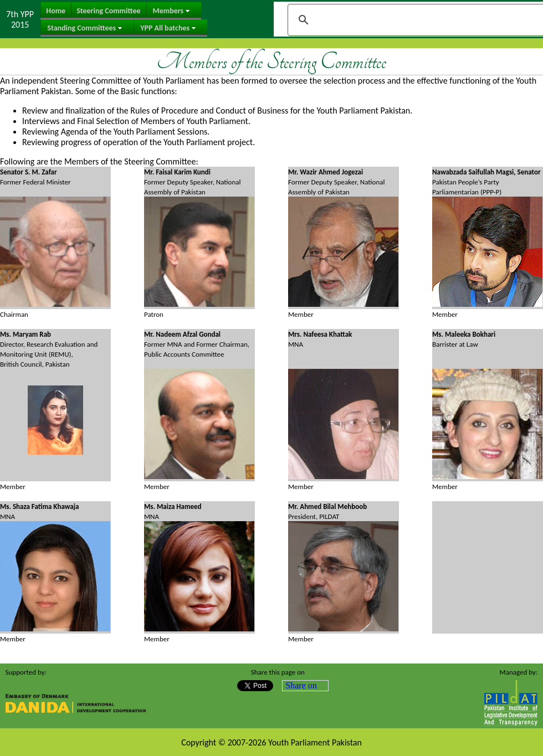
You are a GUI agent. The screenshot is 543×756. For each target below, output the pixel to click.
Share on (301, 685)
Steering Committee (108, 11)
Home (56, 11)
